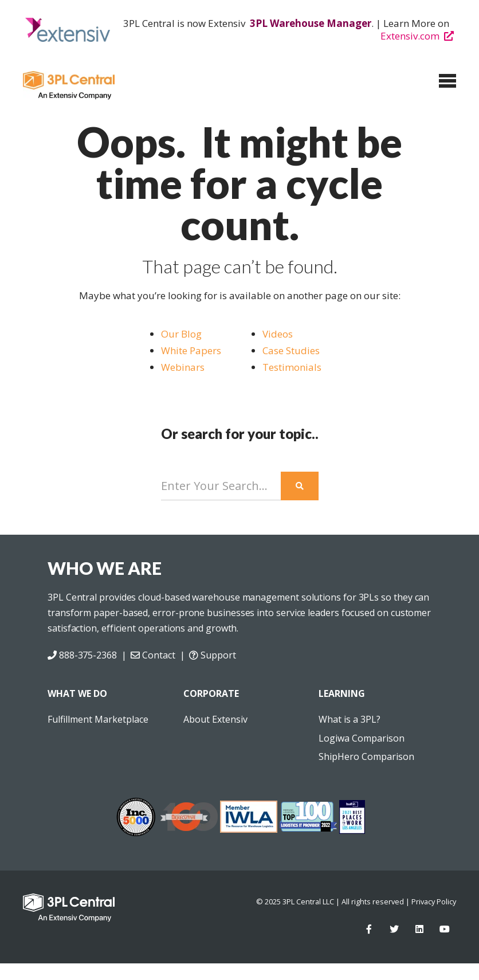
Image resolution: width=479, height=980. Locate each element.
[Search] (221, 486)
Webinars (183, 367)
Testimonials (292, 367)
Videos (278, 334)
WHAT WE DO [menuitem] (77, 693)
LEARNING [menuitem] (342, 693)
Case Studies (292, 350)
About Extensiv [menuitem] (215, 719)
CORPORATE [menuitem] (211, 693)
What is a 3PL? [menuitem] (350, 719)
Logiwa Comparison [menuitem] (362, 738)
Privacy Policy (434, 901)
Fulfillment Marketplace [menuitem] (98, 719)
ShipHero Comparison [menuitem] (366, 756)
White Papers (191, 350)
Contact (153, 655)
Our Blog (181, 334)
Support (212, 655)
